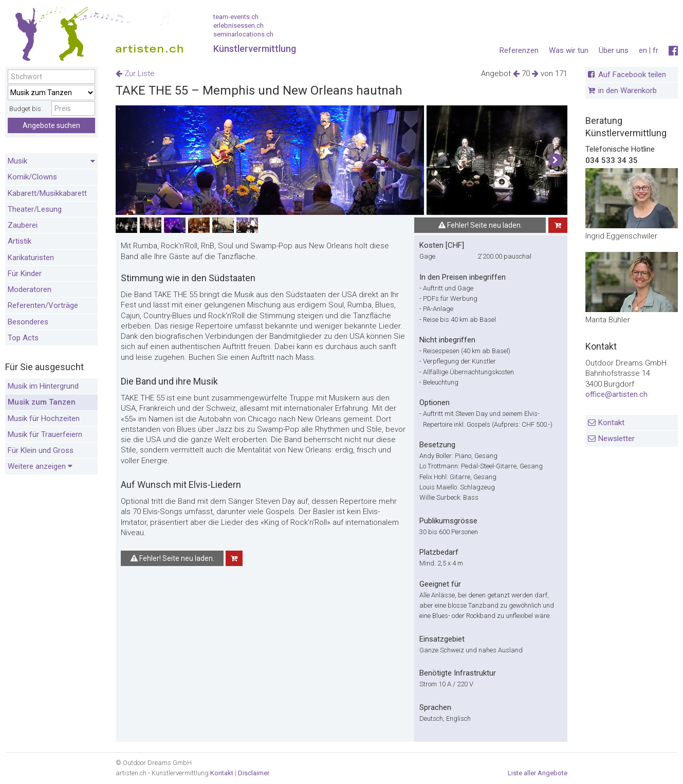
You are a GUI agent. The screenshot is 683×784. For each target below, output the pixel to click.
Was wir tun (569, 50)
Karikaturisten (31, 258)
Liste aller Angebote (538, 773)
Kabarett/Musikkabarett (47, 193)
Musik (51, 161)
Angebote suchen (51, 125)
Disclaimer (254, 773)
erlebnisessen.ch (238, 25)
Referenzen (519, 50)
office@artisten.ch (616, 394)
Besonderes (28, 322)
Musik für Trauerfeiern (45, 434)
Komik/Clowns (32, 177)
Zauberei (23, 225)
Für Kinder (25, 274)
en (643, 50)
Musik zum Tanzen (42, 402)
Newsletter (616, 439)
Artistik (20, 241)
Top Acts (23, 338)
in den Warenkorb (627, 90)
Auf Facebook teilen (632, 75)
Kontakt (611, 423)
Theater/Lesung (35, 209)
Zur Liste (135, 74)
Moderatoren (30, 289)
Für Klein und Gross (41, 450)
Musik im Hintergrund (43, 386)
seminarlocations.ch (243, 34)
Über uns (614, 50)
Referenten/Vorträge (43, 305)
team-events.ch (236, 17)
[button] (555, 160)
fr (656, 50)
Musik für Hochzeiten (44, 418)
